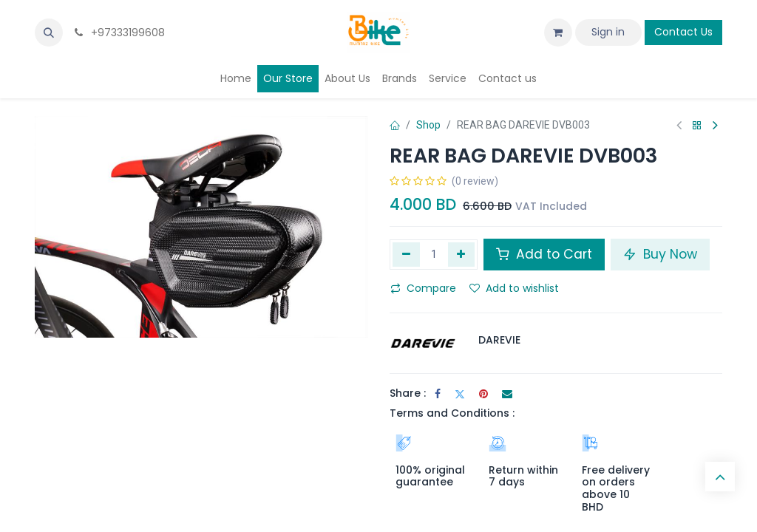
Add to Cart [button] (544, 254)
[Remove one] (406, 254)
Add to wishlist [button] (514, 288)
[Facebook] (438, 394)
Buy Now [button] (660, 254)
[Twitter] (460, 394)
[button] (49, 33)
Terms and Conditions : (452, 413)
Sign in (608, 32)
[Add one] (462, 254)
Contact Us (683, 32)
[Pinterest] (483, 394)
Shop (428, 125)
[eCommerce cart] (558, 33)
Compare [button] (423, 288)
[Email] (507, 394)
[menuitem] (236, 79)
